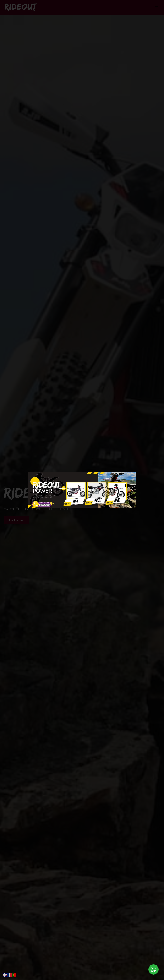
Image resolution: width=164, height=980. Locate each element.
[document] (82, 490)
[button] (131, 477)
